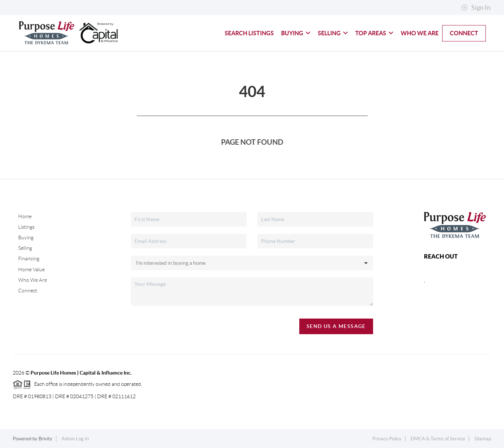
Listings (26, 227)
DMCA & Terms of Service (438, 439)
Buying (296, 33)
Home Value (31, 269)
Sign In (476, 8)
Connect (464, 33)
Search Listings (249, 33)
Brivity (45, 439)
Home (25, 216)
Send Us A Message (336, 326)
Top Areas (374, 33)
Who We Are (420, 33)
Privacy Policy (387, 439)
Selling (333, 33)
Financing (29, 259)
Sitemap (483, 439)
